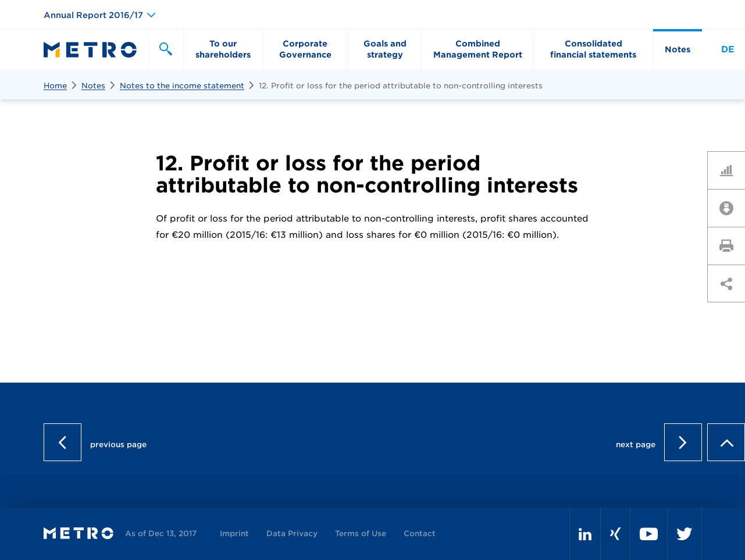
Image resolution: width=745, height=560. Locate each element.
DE (728, 49)
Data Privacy (292, 534)
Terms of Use (361, 534)
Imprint (234, 534)
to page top (726, 442)
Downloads (730, 208)
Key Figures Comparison (730, 170)
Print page (730, 245)
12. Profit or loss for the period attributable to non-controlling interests (401, 86)
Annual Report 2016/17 (93, 15)
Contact (420, 534)
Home (55, 86)
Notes (93, 86)
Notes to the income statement (182, 86)
